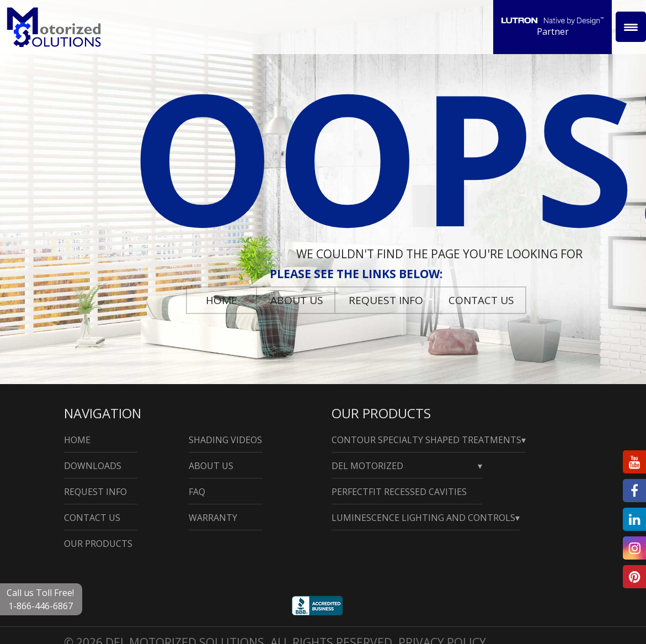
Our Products (98, 544)
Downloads (93, 466)
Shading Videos (225, 440)
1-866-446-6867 (41, 606)
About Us (297, 300)
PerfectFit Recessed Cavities (399, 492)
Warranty (213, 518)
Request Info (386, 300)
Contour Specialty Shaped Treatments (426, 440)
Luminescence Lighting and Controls (423, 518)
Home (221, 300)
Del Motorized (367, 466)
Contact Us (481, 300)
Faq (197, 492)
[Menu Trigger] (631, 27)
